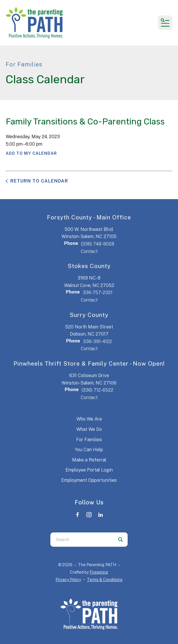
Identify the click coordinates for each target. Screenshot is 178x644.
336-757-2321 (98, 293)
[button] (165, 23)
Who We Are (89, 419)
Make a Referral (89, 460)
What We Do (89, 429)
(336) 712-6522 (97, 390)
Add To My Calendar (31, 153)
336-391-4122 (97, 341)
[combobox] (82, 540)
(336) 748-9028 (98, 244)
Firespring (99, 572)
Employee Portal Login (89, 470)
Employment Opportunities (89, 480)
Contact (89, 251)
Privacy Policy (68, 580)
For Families (89, 440)
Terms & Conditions (105, 580)
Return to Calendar (39, 181)
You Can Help (89, 450)
